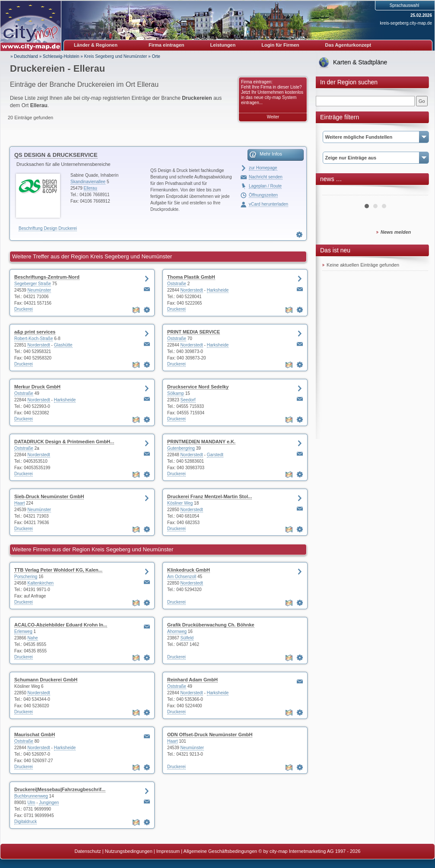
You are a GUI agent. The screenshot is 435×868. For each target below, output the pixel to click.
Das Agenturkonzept (348, 45)
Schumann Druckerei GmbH (46, 680)
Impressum (168, 851)
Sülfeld (187, 638)
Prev (333, 192)
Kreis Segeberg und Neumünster (116, 56)
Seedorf (188, 400)
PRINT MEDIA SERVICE (194, 332)
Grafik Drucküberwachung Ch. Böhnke (211, 625)
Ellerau (90, 188)
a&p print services (35, 332)
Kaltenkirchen (41, 583)
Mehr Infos (271, 154)
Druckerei (68, 228)
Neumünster (39, 290)
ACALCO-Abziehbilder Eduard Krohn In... (61, 625)
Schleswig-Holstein (61, 56)
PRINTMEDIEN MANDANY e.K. (201, 442)
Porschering (26, 577)
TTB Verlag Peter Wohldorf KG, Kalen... (58, 570)
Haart (19, 503)
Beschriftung (31, 228)
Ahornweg (177, 631)
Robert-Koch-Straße (33, 339)
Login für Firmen (280, 45)
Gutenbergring (181, 448)
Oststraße (177, 284)
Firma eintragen (167, 45)
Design (50, 228)
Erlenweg (23, 631)
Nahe (33, 638)
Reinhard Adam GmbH (192, 680)
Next (417, 192)
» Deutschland (24, 56)
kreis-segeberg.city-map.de (406, 23)
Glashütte (63, 345)
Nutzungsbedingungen (129, 851)
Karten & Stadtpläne (360, 62)
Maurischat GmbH (35, 734)
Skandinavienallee (88, 182)
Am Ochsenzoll (182, 577)
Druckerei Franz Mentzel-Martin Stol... (210, 496)
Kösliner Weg (180, 503)
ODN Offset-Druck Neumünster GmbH (210, 734)
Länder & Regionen (96, 45)
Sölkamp (176, 393)
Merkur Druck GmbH (37, 387)
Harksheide (218, 290)
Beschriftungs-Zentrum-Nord (47, 277)
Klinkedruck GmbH (189, 570)
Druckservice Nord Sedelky (198, 387)
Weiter (273, 117)
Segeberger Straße (33, 284)
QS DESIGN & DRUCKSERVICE (56, 155)
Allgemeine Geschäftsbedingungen (221, 851)
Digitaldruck (25, 822)
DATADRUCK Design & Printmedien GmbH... (64, 442)
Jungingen (49, 803)
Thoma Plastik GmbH (191, 277)
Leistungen (223, 45)
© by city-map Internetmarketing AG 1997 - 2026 (309, 851)
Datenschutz (88, 851)
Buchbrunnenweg (31, 796)
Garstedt (215, 455)
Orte (156, 56)
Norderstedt (192, 290)
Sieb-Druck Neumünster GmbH (49, 496)
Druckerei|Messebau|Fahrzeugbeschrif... (60, 789)
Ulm (32, 803)
